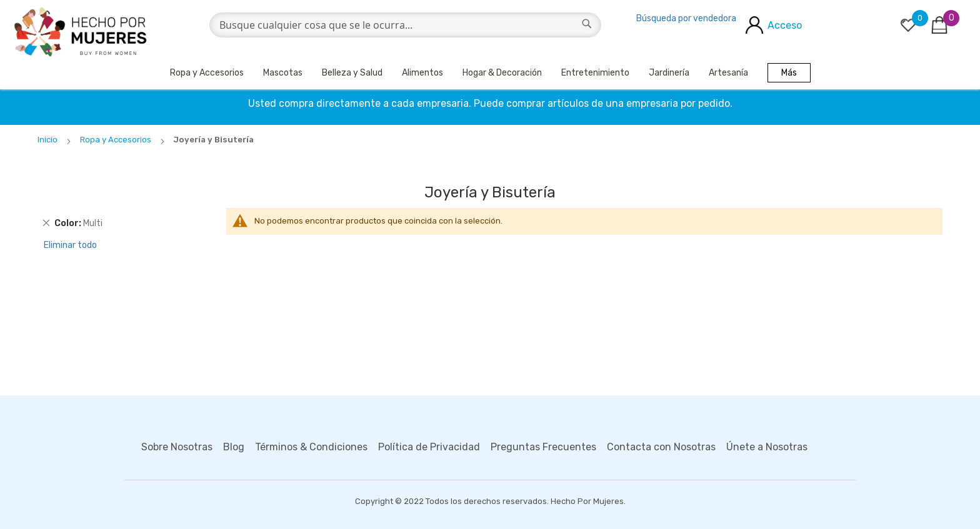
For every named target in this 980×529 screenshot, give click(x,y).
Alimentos (422, 73)
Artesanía (728, 73)
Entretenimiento (595, 73)
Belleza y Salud (352, 73)
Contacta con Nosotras (661, 447)
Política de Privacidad (429, 447)
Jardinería (669, 73)
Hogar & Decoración (502, 73)
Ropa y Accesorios (207, 73)
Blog (234, 447)
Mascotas (283, 73)
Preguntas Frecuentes (543, 447)
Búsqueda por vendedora (686, 18)
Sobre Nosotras (177, 447)
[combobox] (405, 25)
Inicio (48, 140)
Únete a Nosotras (767, 447)
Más (789, 73)
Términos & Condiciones (311, 447)
